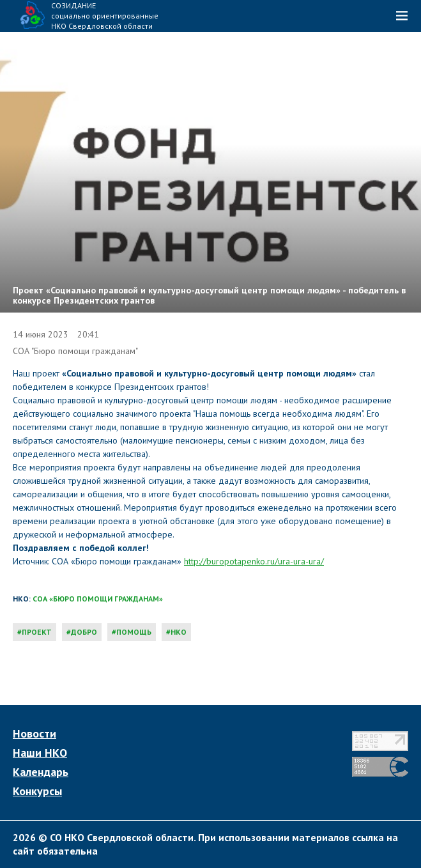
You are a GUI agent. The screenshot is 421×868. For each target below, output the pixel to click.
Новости (34, 734)
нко (179, 632)
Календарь (41, 772)
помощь (134, 632)
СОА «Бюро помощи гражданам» (98, 599)
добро (84, 632)
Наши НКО (40, 753)
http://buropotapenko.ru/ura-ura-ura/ (254, 561)
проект (37, 632)
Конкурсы (37, 791)
